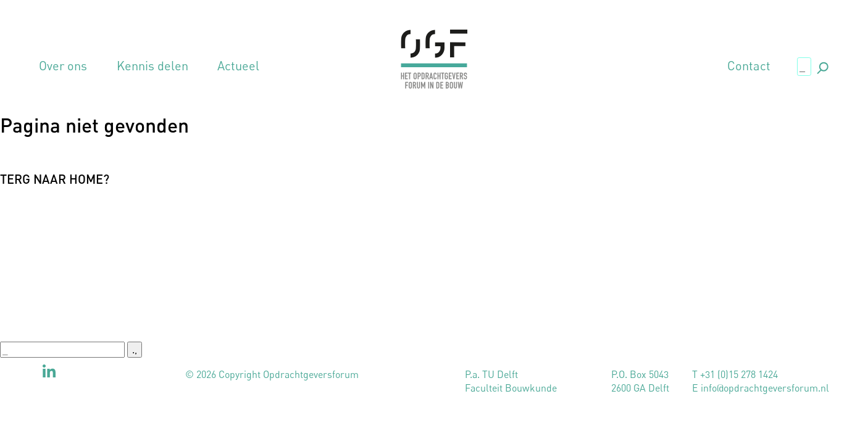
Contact (749, 66)
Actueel (238, 66)
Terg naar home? (55, 179)
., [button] (822, 66)
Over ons (63, 66)
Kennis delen (152, 66)
